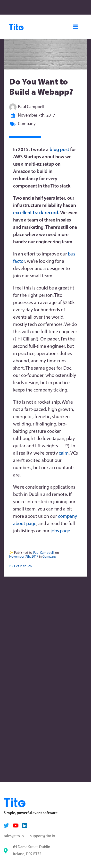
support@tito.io (43, 836)
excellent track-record (36, 213)
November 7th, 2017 (37, 115)
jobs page (60, 531)
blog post (59, 150)
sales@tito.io (14, 836)
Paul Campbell (31, 107)
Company (27, 124)
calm (64, 453)
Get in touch (23, 566)
